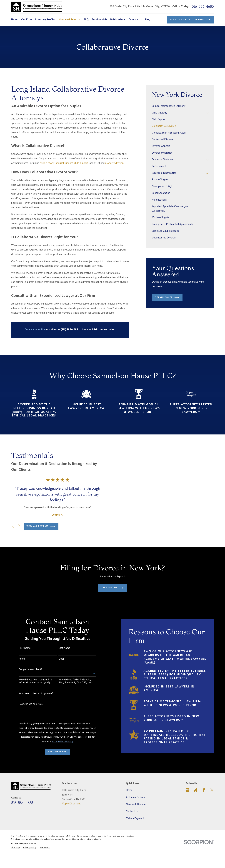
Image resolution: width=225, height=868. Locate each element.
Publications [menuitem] (118, 20)
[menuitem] (180, 106)
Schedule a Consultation (190, 20)
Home (129, 804)
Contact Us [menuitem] (135, 20)
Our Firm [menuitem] (26, 20)
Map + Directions (71, 818)
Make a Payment (135, 832)
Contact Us (132, 825)
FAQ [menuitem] (86, 20)
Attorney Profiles (135, 811)
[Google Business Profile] (187, 804)
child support (81, 163)
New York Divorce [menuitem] (70, 20)
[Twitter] (212, 804)
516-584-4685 (203, 7)
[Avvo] (196, 804)
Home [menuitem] (15, 20)
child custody (47, 163)
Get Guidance (167, 298)
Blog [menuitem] (148, 20)
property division (114, 163)
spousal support (64, 163)
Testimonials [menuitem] (99, 20)
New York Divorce (136, 818)
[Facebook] (204, 804)
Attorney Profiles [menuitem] (45, 20)
